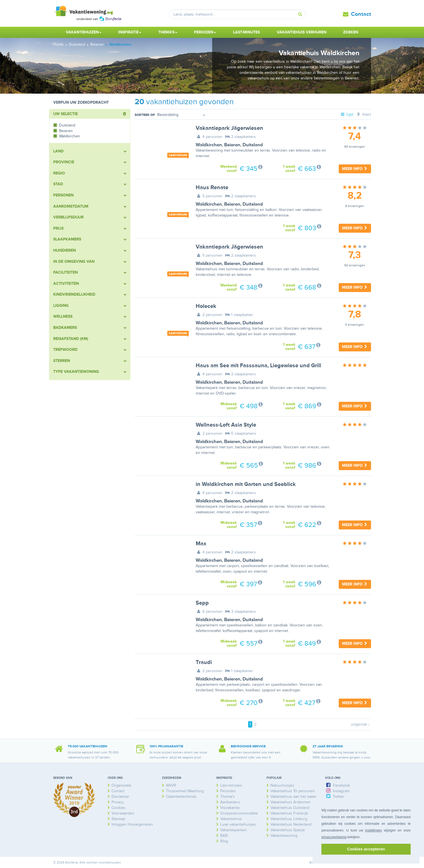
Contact (361, 14)
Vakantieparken (233, 830)
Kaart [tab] (363, 114)
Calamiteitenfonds (181, 797)
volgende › (360, 724)
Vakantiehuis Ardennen (290, 802)
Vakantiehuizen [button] (84, 32)
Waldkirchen (209, 145)
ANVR (171, 785)
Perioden (228, 791)
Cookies (118, 808)
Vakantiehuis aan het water (294, 797)
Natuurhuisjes (282, 785)
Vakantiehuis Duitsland (290, 808)
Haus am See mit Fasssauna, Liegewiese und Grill (258, 366)
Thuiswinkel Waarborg (185, 791)
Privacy (118, 802)
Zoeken (351, 32)
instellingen (374, 830)
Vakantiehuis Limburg (289, 819)
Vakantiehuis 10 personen (293, 791)
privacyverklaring (334, 837)
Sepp (202, 603)
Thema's (227, 797)
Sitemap (118, 819)
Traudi (204, 662)
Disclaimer (120, 797)
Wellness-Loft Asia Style (226, 425)
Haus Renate (212, 188)
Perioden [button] (205, 32)
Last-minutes (246, 32)
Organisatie (121, 785)
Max (201, 544)
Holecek (206, 306)
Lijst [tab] (347, 114)
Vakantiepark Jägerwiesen (229, 128)
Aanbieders (230, 802)
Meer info (355, 169)
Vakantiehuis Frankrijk (289, 813)
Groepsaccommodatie (239, 813)
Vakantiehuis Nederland (291, 824)
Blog (224, 841)
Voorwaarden (123, 813)
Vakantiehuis (231, 819)
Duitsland (253, 145)
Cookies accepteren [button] (366, 849)
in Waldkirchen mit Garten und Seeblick (246, 484)
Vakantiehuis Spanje (288, 830)
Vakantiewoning (284, 836)
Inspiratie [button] (130, 32)
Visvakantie (230, 808)
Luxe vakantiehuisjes (238, 824)
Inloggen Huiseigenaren (132, 824)
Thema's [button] (168, 32)
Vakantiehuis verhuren (302, 32)
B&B (224, 836)
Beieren (232, 145)
